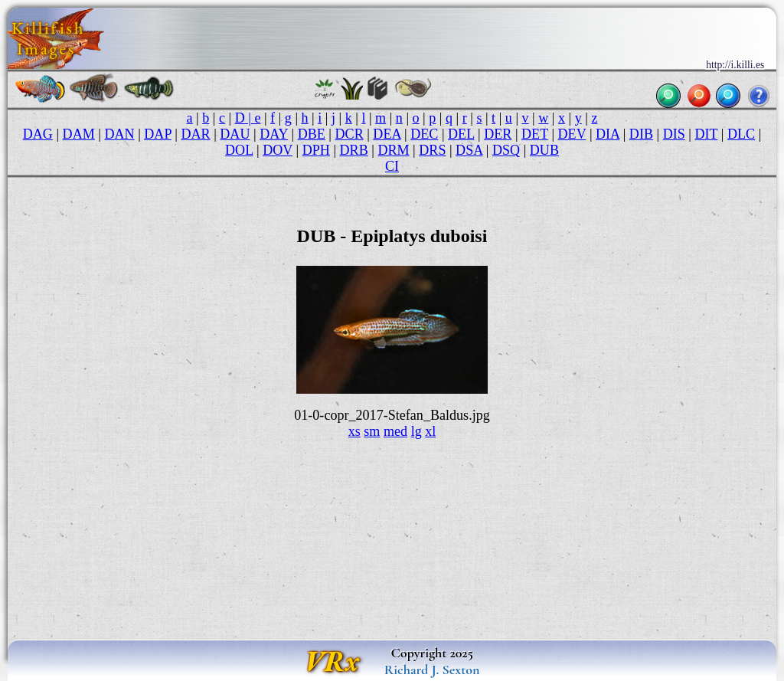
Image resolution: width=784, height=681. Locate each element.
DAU (235, 134)
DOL (239, 150)
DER (498, 134)
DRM (393, 150)
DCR (350, 134)
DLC (741, 134)
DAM (79, 134)
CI (392, 166)
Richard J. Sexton (432, 670)
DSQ (506, 150)
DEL (461, 134)
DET (535, 134)
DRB (354, 150)
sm (372, 431)
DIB (641, 134)
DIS (674, 134)
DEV (572, 134)
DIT (706, 134)
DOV (278, 150)
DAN (119, 134)
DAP (158, 134)
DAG (38, 134)
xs (354, 431)
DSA (469, 150)
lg (416, 431)
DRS (432, 150)
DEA (387, 134)
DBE (312, 134)
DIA (608, 134)
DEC (424, 134)
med (395, 431)
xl (430, 431)
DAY (274, 134)
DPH (316, 150)
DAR (195, 134)
